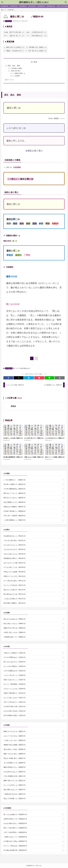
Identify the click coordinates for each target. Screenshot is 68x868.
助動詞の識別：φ (20, 73)
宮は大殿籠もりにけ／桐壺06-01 (34, 502)
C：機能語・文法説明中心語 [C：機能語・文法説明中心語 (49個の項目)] (14, 51)
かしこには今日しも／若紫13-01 (34, 785)
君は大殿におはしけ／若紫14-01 (34, 790)
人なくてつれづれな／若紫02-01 (34, 736)
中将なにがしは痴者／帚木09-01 (34, 572)
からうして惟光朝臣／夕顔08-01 (34, 684)
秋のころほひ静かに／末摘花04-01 (34, 828)
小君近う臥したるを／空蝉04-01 (34, 633)
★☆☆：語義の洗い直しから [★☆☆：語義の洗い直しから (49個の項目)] (14, 36)
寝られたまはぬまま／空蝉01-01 (34, 619)
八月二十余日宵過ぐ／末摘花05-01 (34, 832)
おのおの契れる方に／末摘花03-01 (34, 823)
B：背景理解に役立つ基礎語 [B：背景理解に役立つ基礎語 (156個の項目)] (36, 47)
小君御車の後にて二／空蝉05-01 (34, 637)
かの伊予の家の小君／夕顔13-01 (34, 707)
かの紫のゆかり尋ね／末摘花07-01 (34, 841)
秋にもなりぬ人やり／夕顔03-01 (34, 662)
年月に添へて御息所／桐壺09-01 (34, 516)
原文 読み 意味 (14, 66)
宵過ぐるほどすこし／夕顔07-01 (34, 680)
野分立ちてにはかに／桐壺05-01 (34, 498)
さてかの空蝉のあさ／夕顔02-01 (34, 657)
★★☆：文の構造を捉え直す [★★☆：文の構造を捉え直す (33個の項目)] (36, 32)
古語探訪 (17, 76)
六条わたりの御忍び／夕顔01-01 (34, 653)
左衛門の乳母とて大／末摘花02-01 (34, 819)
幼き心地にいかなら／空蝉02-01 (34, 624)
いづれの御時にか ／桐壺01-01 (34, 480)
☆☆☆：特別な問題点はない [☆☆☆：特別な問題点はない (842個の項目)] (37, 36)
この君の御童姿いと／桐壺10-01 (34, 520)
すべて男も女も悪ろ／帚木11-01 (34, 581)
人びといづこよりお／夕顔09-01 (34, 689)
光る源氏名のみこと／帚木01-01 (34, 536)
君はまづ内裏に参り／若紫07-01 (34, 758)
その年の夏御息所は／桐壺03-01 (34, 489)
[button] (8, 378)
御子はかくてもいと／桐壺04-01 (34, 493)
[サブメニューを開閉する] (63, 480)
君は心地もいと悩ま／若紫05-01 (34, 749)
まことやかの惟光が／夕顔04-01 (34, 666)
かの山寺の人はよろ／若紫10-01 (34, 772)
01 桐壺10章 (8, 21)
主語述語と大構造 (17, 68)
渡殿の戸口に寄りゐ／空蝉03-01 (34, 628)
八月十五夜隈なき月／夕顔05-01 (34, 671)
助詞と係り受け (16, 71)
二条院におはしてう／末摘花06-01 (34, 837)
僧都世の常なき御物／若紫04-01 (34, 745)
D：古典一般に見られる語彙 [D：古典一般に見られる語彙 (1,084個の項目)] (36, 51)
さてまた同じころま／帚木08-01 (34, 567)
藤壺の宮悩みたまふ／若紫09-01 (34, 767)
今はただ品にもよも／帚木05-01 (34, 554)
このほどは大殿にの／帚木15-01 (34, 599)
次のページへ (9, 80)
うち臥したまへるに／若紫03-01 (34, 740)
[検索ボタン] (66, 2)
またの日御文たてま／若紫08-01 (34, 763)
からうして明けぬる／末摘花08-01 (34, 846)
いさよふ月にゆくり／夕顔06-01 (34, 675)
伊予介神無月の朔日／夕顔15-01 (34, 716)
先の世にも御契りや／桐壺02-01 (34, 484)
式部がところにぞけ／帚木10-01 (34, 576)
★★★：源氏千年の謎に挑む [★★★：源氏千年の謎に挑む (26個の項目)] (14, 32)
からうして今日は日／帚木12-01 (34, 585)
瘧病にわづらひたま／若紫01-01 (34, 731)
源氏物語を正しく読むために (34, 2)
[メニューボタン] (2, 2)
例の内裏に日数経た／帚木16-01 (34, 603)
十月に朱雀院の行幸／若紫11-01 (34, 776)
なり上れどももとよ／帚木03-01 (34, 545)
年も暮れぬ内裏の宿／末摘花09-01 (34, 850)
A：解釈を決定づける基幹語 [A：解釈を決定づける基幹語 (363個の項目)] (14, 47)
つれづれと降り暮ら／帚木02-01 (34, 541)
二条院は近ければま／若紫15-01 (34, 794)
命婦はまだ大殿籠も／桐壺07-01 (34, 507)
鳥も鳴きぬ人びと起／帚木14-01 (34, 594)
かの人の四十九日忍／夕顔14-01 (34, 711)
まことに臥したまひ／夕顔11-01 (34, 698)
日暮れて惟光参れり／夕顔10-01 (34, 693)
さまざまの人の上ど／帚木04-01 (34, 550)
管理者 (13, 406)
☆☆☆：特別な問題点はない (23, 368)
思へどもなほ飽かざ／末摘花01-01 (34, 814)
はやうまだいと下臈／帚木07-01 (34, 563)
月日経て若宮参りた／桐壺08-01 (34, 511)
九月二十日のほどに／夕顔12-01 (34, 702)
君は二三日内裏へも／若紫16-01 (34, 799)
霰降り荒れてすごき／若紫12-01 (34, 781)
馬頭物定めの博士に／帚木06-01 (34, 558)
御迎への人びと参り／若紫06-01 (34, 754)
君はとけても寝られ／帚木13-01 (34, 590)
